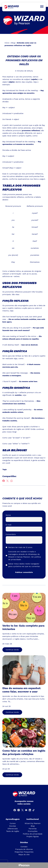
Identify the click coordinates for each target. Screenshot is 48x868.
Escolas (13, 826)
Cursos (13, 823)
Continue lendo (12, 650)
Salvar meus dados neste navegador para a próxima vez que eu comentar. (24, 565)
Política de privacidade (33, 834)
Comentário (11, 534)
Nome (8, 515)
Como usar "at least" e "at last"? (16, 438)
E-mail (9, 525)
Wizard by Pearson (33, 823)
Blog (13, 43)
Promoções (33, 831)
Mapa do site (24, 855)
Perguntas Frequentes (24, 852)
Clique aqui (39, 458)
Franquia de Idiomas (24, 849)
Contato (24, 847)
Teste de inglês (13, 831)
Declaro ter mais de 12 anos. (20, 547)
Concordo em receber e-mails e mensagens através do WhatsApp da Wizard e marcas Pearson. (24, 556)
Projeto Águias (33, 836)
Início (7, 43)
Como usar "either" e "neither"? (16, 444)
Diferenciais (13, 829)
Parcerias (33, 829)
